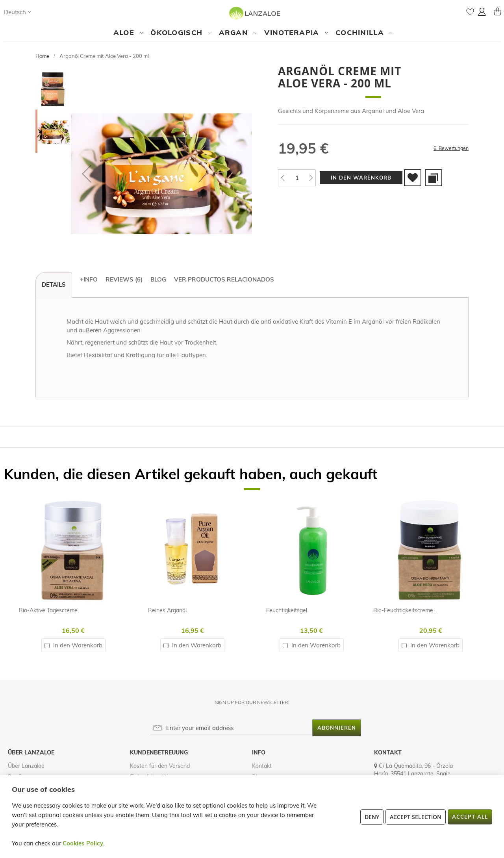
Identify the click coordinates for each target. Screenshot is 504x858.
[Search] (45, 12)
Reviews (124, 279)
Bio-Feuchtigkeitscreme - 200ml (414, 610)
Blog (158, 279)
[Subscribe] (337, 728)
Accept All (470, 817)
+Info (89, 279)
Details (54, 284)
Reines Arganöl (167, 610)
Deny (372, 817)
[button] (18, 12)
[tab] (54, 285)
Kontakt (262, 766)
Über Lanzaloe (26, 766)
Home (42, 56)
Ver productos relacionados (224, 279)
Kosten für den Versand (160, 766)
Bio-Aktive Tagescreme (48, 610)
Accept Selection (416, 817)
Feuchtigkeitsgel (287, 610)
